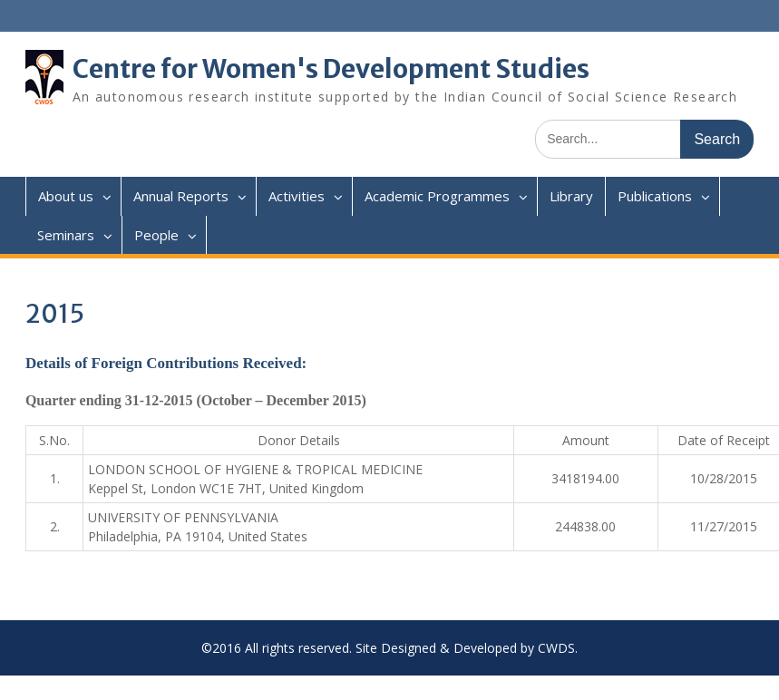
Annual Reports (181, 196)
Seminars (66, 235)
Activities (297, 196)
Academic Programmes (437, 196)
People (156, 235)
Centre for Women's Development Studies (331, 69)
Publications (655, 196)
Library (571, 196)
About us (66, 196)
